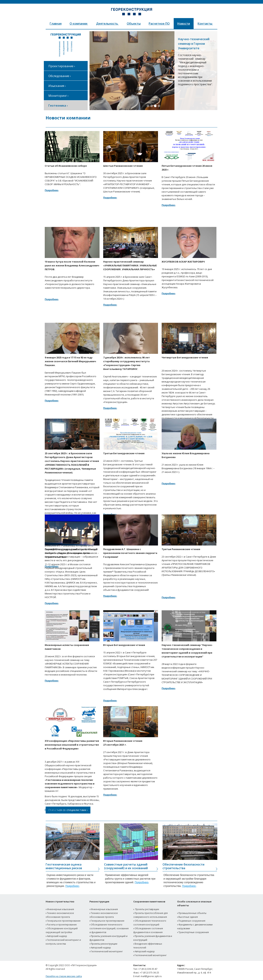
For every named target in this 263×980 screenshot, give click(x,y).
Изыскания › (57, 86)
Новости (184, 24)
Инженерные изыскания (60, 909)
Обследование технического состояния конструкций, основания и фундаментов (109, 928)
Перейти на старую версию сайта (64, 976)
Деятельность (107, 24)
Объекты (134, 24)
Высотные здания (188, 917)
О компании (79, 24)
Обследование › (60, 76)
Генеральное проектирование (64, 921)
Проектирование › (62, 66)
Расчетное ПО (159, 24)
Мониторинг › (58, 96)
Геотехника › (58, 106)
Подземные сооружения (192, 921)
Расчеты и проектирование (62, 925)
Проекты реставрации (147, 909)
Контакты (205, 24)
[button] (97, 71)
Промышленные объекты (192, 913)
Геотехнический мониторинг (107, 951)
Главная (56, 24)
